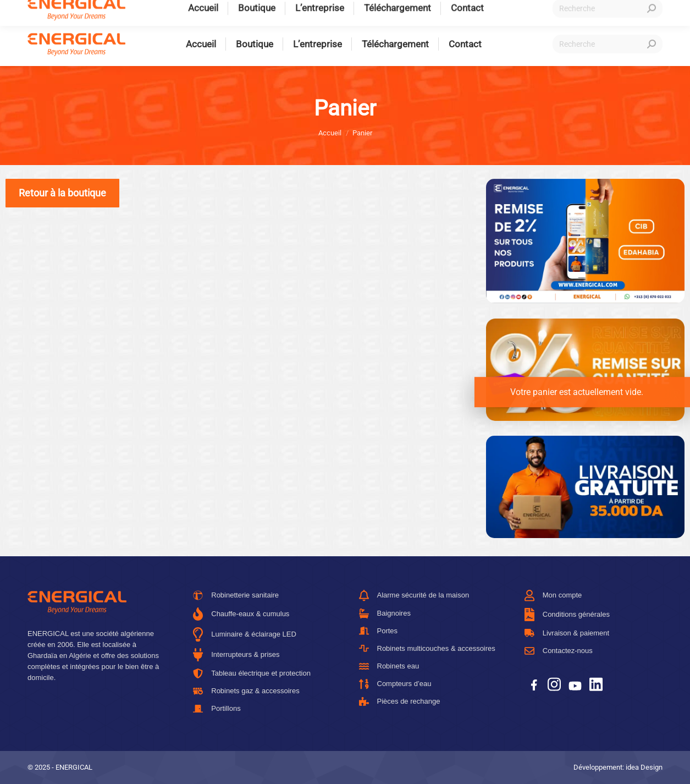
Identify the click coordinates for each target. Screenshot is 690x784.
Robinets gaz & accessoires (246, 691)
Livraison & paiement (567, 633)
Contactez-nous (559, 651)
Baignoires (385, 613)
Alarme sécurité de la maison (414, 596)
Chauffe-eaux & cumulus (241, 614)
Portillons (217, 708)
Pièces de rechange (400, 701)
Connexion (568, 11)
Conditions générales (567, 615)
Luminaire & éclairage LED (245, 634)
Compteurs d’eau (395, 684)
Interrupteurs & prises (236, 655)
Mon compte (553, 596)
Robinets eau (389, 666)
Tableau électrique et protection (252, 673)
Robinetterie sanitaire (236, 595)
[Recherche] (608, 44)
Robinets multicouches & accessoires (427, 648)
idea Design (644, 767)
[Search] (652, 44)
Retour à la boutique (62, 193)
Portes (379, 631)
